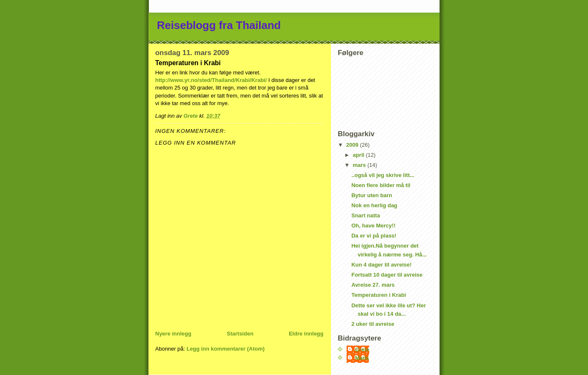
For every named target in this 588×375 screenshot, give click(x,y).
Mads (362, 358)
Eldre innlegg (306, 334)
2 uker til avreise (373, 324)
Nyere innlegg (173, 334)
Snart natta (366, 215)
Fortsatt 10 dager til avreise (387, 275)
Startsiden (240, 334)
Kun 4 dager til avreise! (381, 265)
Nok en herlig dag (374, 205)
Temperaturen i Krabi (379, 295)
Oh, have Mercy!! (373, 226)
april (359, 155)
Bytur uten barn (372, 195)
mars (360, 165)
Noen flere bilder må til (381, 185)
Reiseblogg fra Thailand (219, 25)
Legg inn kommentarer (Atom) (225, 349)
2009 (353, 145)
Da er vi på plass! (374, 236)
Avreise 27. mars (373, 285)
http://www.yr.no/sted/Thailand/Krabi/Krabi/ (211, 80)
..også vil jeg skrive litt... (383, 175)
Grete (362, 350)
